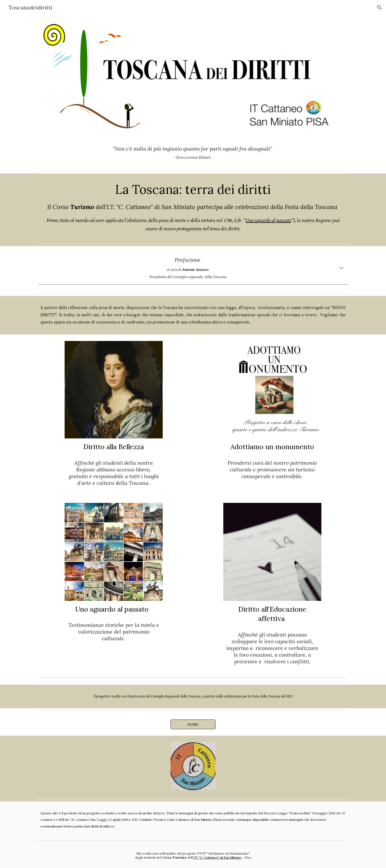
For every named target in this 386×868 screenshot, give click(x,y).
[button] (380, 8)
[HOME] (193, 724)
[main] (193, 153)
